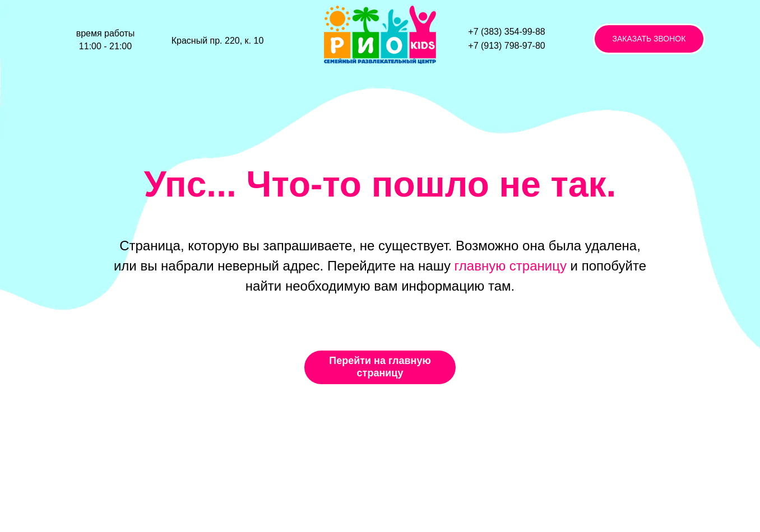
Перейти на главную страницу (380, 367)
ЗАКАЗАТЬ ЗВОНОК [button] (649, 39)
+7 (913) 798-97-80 (506, 46)
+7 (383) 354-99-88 (506, 32)
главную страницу (511, 266)
